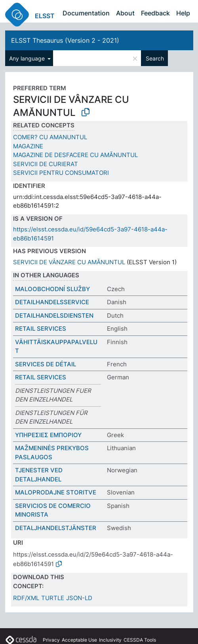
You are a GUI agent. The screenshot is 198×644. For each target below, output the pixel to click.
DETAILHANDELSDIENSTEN (54, 315)
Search (155, 58)
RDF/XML (26, 598)
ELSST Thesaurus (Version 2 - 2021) (65, 40)
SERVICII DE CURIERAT (46, 164)
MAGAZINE (28, 146)
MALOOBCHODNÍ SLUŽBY (52, 289)
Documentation (86, 13)
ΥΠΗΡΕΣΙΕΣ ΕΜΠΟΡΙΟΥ (48, 435)
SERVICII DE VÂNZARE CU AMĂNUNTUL (69, 262)
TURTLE (53, 598)
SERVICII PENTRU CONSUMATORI (61, 173)
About (125, 13)
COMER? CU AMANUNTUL (50, 137)
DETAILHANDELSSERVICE (52, 302)
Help (183, 13)
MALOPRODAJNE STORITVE (56, 492)
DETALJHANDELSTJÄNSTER (56, 528)
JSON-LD (79, 598)
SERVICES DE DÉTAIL (46, 364)
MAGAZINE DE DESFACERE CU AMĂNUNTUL (75, 155)
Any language (28, 58)
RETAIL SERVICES (41, 329)
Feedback (155, 13)
